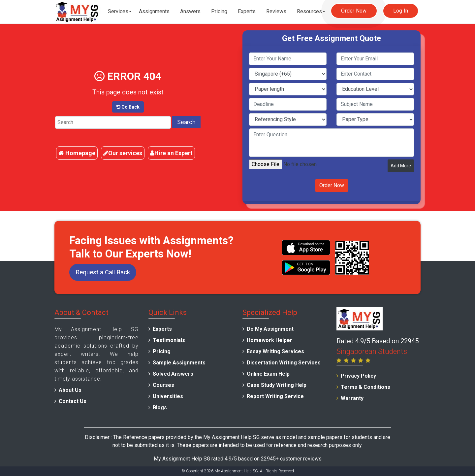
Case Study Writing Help (277, 385)
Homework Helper (269, 340)
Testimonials (169, 340)
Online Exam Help (268, 374)
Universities (168, 396)
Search (186, 122)
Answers (190, 11)
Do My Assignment (270, 329)
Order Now (354, 11)
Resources (309, 11)
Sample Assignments (179, 363)
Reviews (276, 11)
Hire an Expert (171, 153)
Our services (123, 153)
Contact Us (73, 401)
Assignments (154, 11)
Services (118, 11)
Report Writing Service (275, 396)
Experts (247, 11)
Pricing (219, 11)
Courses (163, 385)
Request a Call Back (103, 272)
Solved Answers (173, 374)
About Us (70, 390)
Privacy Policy (358, 376)
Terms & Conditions (365, 387)
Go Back (128, 107)
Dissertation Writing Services (284, 363)
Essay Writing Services (275, 351)
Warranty (352, 398)
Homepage (77, 153)
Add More (401, 166)
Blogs (160, 408)
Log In (401, 11)
